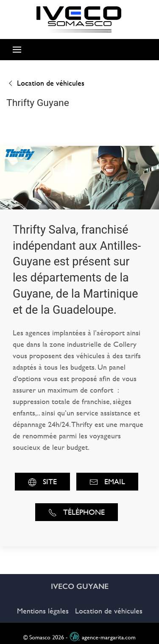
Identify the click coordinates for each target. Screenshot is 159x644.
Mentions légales (43, 611)
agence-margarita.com (103, 637)
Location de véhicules (45, 83)
